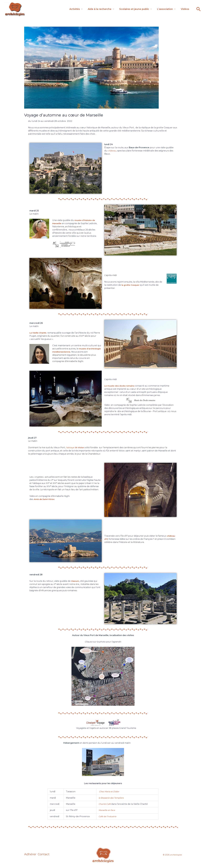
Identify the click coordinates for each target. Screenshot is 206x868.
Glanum (75, 581)
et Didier (115, 792)
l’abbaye (76, 448)
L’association (162, 9)
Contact (46, 855)
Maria (108, 792)
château (113, 151)
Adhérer (30, 855)
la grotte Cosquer (131, 285)
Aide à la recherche (94, 9)
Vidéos (184, 9)
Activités (68, 9)
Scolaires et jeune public (130, 9)
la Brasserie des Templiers (112, 798)
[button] (199, 9)
